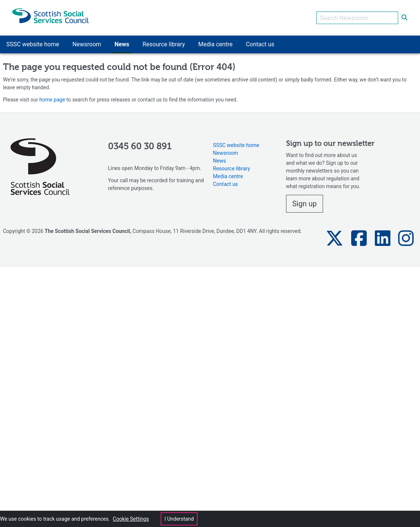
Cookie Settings (131, 519)
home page (52, 100)
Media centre (228, 176)
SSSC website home (236, 145)
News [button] (122, 44)
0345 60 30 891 (140, 147)
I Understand (179, 519)
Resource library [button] (164, 44)
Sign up (305, 204)
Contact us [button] (260, 44)
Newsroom (226, 153)
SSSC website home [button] (33, 44)
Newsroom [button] (87, 44)
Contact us (226, 184)
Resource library (232, 169)
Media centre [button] (216, 44)
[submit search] (404, 18)
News (220, 161)
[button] (335, 238)
